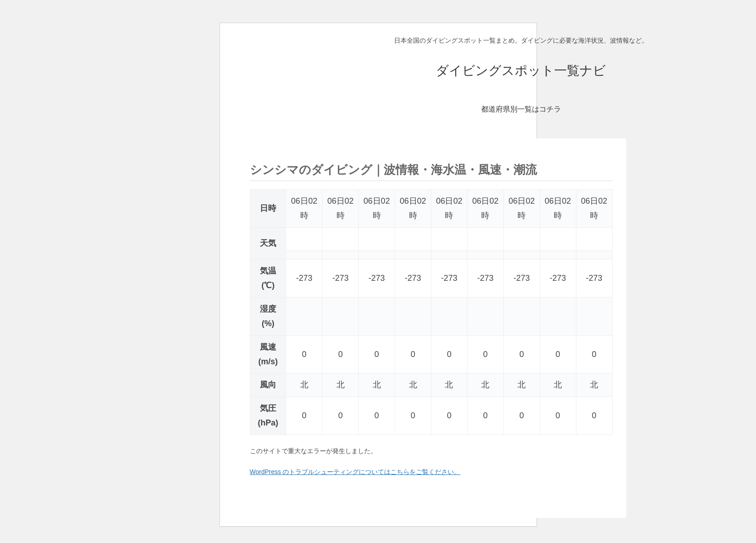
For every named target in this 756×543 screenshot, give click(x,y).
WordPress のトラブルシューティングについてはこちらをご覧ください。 (355, 472)
